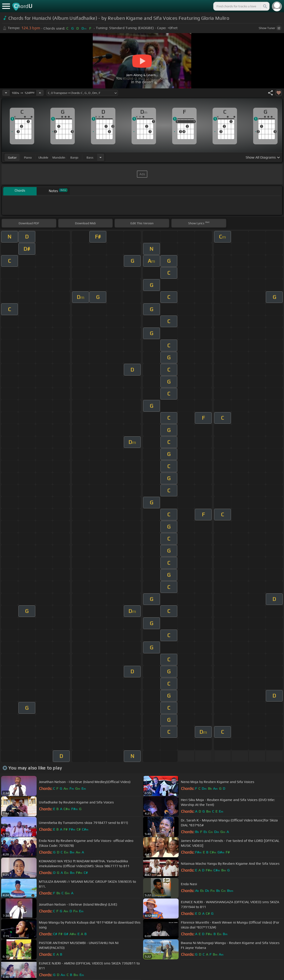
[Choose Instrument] (101, 157)
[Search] (265, 6)
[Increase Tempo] (40, 93)
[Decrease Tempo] (6, 93)
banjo (74, 157)
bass (90, 157)
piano (28, 157)
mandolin (59, 157)
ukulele (43, 157)
